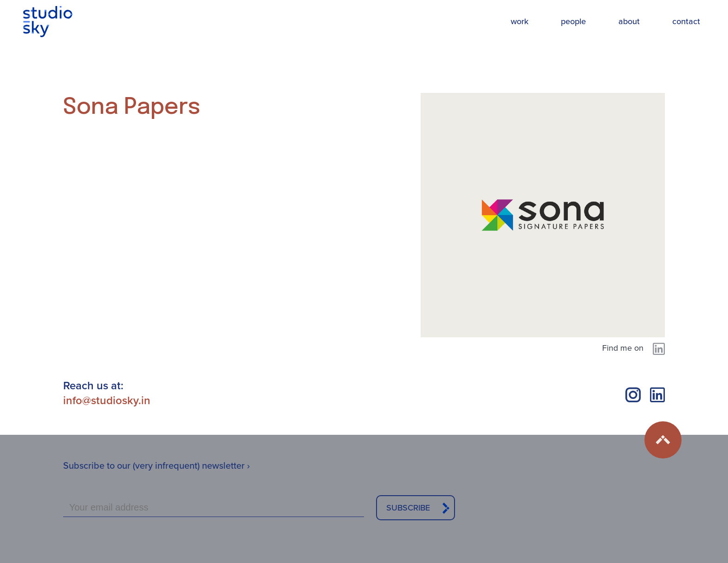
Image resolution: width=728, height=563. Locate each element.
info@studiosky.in (107, 400)
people (573, 21)
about (629, 21)
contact (686, 21)
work (520, 21)
